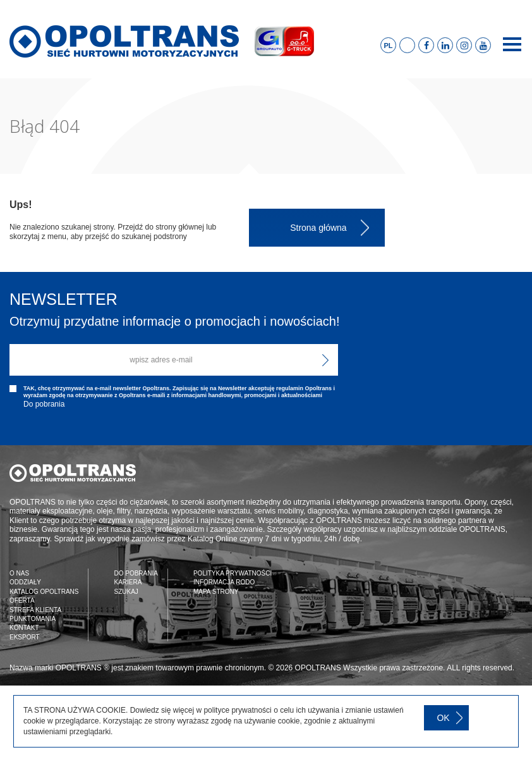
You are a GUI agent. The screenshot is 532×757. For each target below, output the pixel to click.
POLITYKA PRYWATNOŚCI (233, 573)
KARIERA (128, 582)
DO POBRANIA (136, 573)
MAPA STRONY (216, 592)
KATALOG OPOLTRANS (44, 592)
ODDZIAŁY (25, 582)
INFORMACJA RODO (224, 582)
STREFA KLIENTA (35, 610)
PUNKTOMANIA (33, 619)
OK (443, 718)
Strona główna (318, 228)
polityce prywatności (237, 710)
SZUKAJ (126, 592)
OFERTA (22, 600)
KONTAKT (24, 628)
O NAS (19, 573)
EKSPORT (25, 637)
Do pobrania (44, 404)
